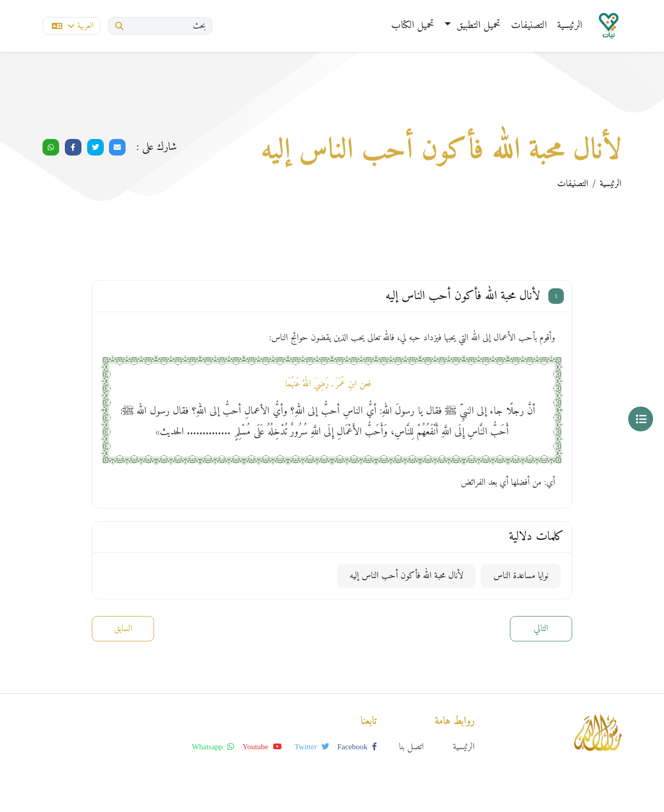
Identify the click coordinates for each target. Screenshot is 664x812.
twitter (312, 747)
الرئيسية (570, 26)
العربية (73, 26)
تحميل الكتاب (413, 26)
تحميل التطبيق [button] (477, 26)
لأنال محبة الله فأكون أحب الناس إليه (406, 576)
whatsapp (213, 747)
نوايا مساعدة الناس (521, 576)
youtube (262, 747)
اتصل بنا (411, 747)
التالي (541, 629)
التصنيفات (529, 26)
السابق (123, 629)
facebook (357, 747)
